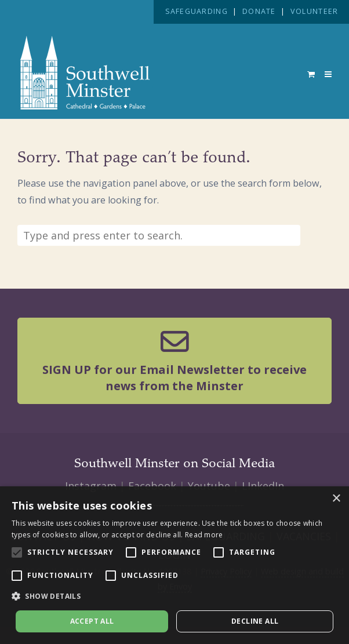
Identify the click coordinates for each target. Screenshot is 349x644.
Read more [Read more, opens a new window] (204, 535)
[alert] (174, 565)
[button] (174, 596)
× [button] (336, 499)
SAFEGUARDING (197, 11)
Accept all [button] (92, 621)
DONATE (259, 11)
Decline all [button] (255, 621)
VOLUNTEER (314, 11)
